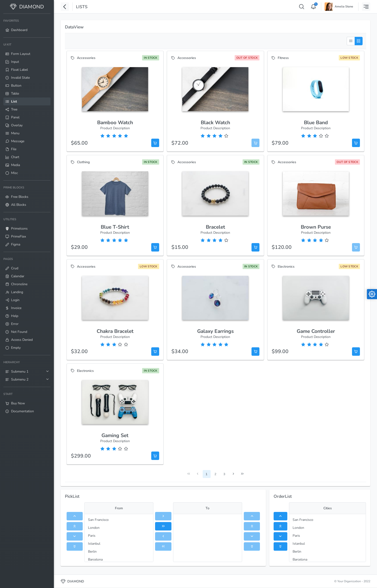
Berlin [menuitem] (92, 552)
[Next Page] (233, 474)
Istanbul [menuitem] (94, 544)
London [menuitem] (94, 528)
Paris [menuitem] (92, 536)
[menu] (119, 538)
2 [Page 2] (215, 474)
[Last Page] (242, 474)
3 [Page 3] (224, 474)
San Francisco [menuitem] (98, 520)
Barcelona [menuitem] (95, 559)
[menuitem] (27, 26)
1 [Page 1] (206, 474)
